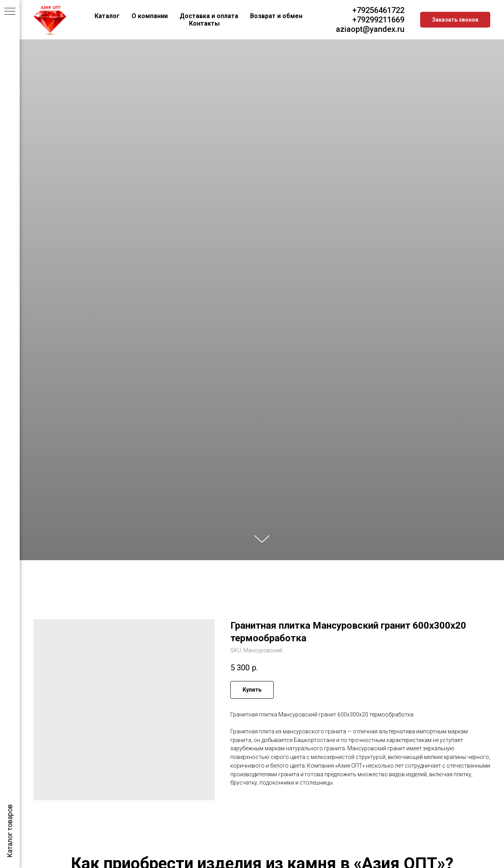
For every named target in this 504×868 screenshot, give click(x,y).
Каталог (107, 16)
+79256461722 (378, 10)
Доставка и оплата (209, 16)
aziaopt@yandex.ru (370, 29)
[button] (455, 20)
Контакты (204, 23)
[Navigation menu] (10, 12)
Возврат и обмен (276, 16)
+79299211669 (378, 20)
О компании (150, 16)
